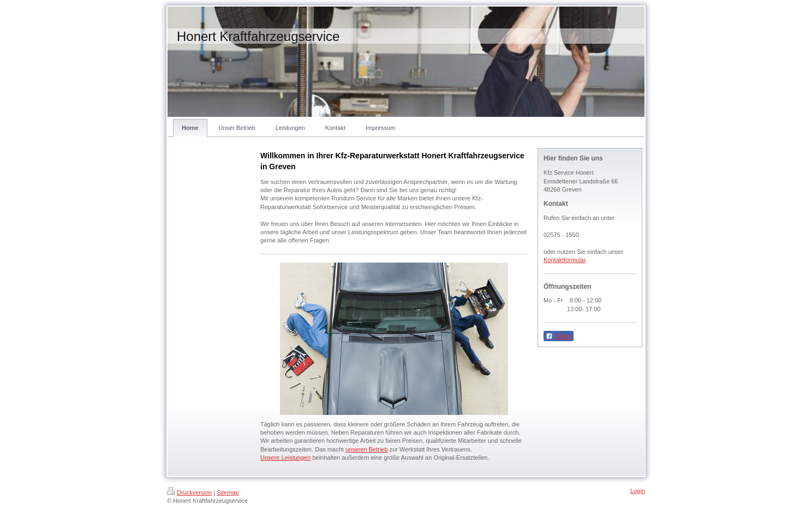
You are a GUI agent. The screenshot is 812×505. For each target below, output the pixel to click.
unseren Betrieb (367, 449)
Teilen (559, 336)
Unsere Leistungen (285, 458)
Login (638, 491)
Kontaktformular (565, 260)
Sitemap (228, 492)
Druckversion (189, 492)
